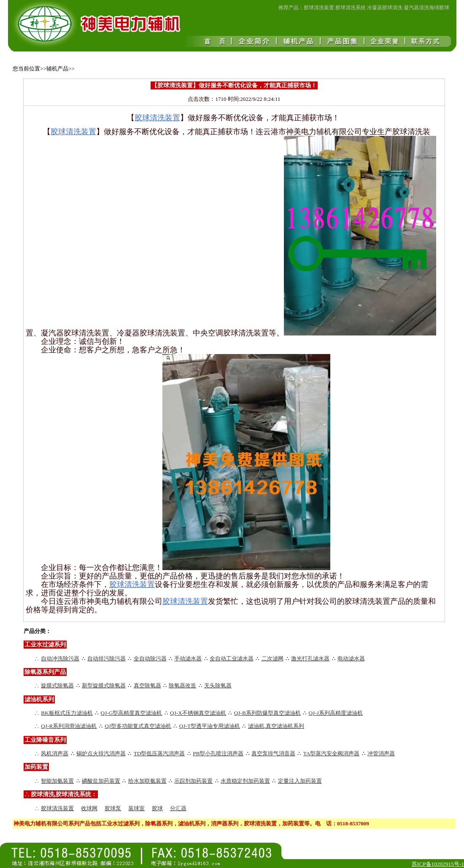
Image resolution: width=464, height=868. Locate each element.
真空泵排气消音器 (273, 753)
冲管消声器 (381, 753)
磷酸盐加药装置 (101, 781)
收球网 (89, 808)
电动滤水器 (351, 658)
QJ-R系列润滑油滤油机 (69, 726)
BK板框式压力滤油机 (67, 713)
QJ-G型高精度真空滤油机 (132, 713)
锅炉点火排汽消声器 (101, 753)
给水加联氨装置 (147, 781)
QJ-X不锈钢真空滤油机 (198, 713)
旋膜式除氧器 (57, 685)
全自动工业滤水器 (232, 658)
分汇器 (178, 808)
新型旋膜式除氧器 (104, 685)
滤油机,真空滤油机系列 (276, 726)
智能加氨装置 (57, 781)
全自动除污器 (150, 658)
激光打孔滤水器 (310, 658)
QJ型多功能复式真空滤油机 (138, 726)
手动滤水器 (188, 658)
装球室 (136, 808)
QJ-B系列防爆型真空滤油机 (267, 713)
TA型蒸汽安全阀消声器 (332, 753)
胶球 (157, 808)
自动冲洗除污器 (60, 658)
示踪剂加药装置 (193, 781)
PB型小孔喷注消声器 (218, 753)
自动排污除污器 (107, 658)
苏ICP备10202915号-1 (438, 864)
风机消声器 (55, 753)
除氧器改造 (182, 685)
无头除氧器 (218, 685)
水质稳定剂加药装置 (245, 781)
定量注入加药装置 (300, 781)
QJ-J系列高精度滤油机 (335, 713)
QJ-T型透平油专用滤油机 (210, 726)
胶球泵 (113, 808)
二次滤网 (272, 658)
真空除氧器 (147, 685)
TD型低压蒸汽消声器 (159, 753)
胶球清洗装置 (57, 808)
